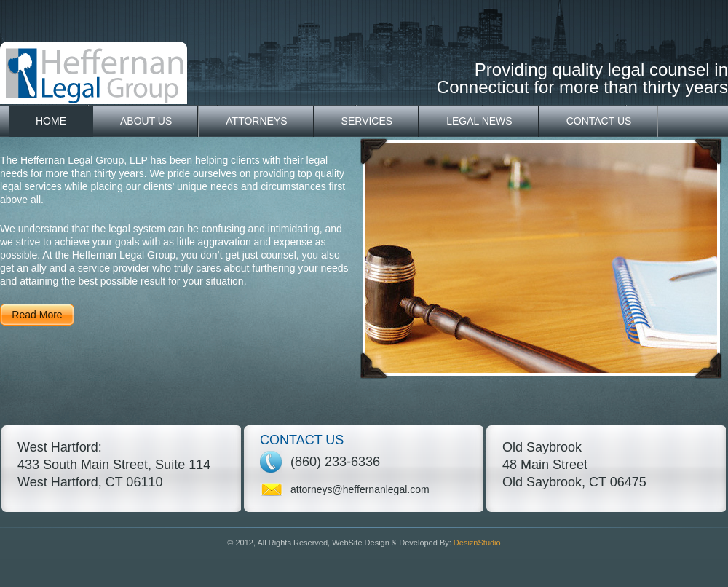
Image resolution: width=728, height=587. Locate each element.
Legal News (479, 121)
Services (367, 121)
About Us (146, 121)
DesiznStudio (477, 543)
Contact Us (599, 121)
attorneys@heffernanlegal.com (360, 489)
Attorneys (256, 121)
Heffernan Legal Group (94, 73)
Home (51, 121)
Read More (37, 315)
